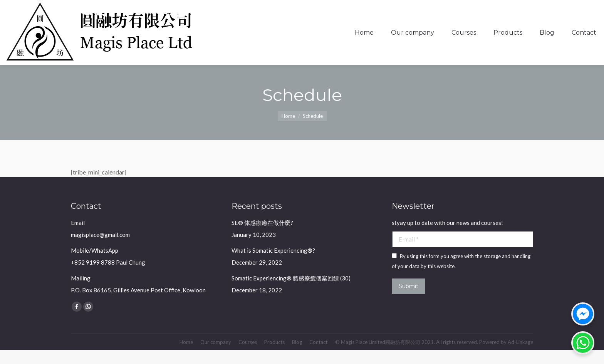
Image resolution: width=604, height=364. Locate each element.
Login (574, 7)
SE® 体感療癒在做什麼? (262, 237)
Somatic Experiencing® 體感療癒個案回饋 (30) (291, 292)
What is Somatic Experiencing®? (273, 264)
